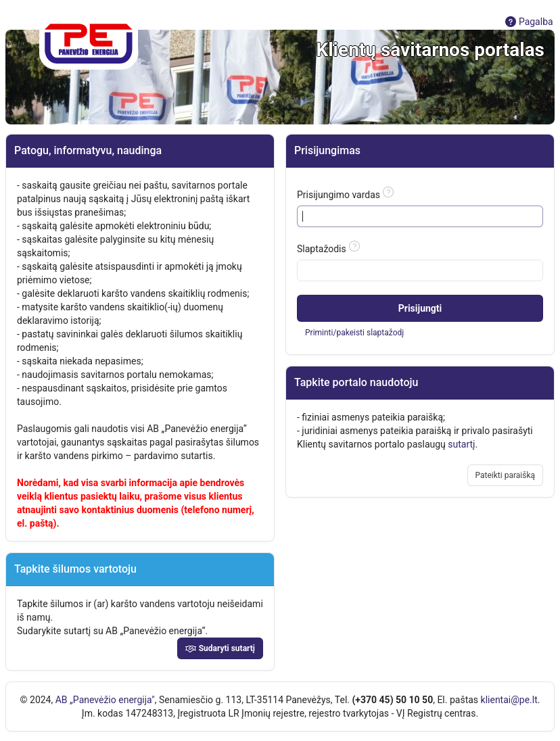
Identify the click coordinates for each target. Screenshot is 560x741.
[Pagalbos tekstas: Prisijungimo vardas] (388, 192)
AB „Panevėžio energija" (105, 700)
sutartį (461, 444)
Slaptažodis (322, 249)
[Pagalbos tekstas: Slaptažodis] (354, 246)
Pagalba (529, 22)
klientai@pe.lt (509, 700)
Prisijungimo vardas (339, 195)
